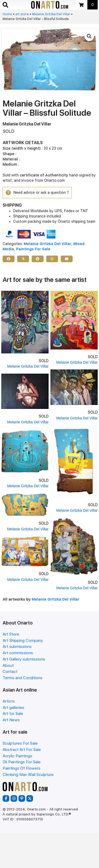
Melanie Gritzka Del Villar (51, 14)
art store (22, 14)
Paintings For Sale (33, 249)
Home (7, 14)
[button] (89, 36)
